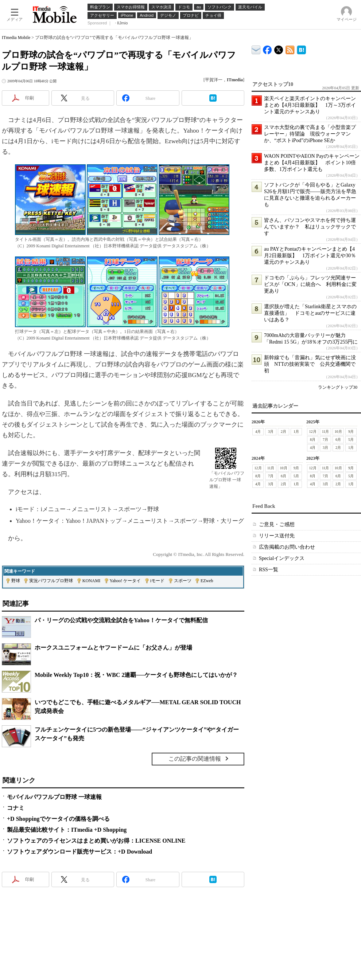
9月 (351, 432)
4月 (258, 432)
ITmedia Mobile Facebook (267, 48)
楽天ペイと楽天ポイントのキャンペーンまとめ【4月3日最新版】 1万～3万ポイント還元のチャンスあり (310, 105)
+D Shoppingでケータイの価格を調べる (58, 819)
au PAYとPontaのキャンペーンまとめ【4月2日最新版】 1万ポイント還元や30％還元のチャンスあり (310, 256)
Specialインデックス (282, 558)
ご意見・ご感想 (277, 524)
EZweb (207, 581)
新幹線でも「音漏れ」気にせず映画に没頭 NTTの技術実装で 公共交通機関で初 (310, 364)
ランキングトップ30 (338, 387)
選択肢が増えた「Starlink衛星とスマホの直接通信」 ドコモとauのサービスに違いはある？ (310, 313)
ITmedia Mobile (16, 38)
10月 (338, 432)
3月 (271, 432)
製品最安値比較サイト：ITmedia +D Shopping (67, 830)
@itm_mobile (279, 48)
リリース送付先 (277, 536)
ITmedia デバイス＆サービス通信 (256, 49)
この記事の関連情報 (195, 759)
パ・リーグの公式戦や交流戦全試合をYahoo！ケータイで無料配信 (121, 620)
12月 (313, 432)
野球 (16, 581)
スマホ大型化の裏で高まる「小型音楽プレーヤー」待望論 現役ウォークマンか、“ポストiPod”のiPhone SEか (310, 134)
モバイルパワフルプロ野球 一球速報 (54, 797)
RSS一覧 (269, 570)
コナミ (16, 808)
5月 (351, 440)
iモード (157, 581)
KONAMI (91, 581)
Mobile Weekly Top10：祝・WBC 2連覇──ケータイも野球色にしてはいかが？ (136, 675)
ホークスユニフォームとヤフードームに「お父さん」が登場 (113, 648)
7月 (325, 440)
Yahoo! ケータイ (125, 581)
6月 (338, 440)
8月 (313, 440)
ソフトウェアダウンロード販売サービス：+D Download (79, 852)
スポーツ (183, 581)
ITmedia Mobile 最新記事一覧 (290, 49)
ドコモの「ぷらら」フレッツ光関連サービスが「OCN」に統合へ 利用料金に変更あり (310, 284)
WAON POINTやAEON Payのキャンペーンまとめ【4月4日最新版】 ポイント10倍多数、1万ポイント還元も (312, 163)
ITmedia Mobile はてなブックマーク (301, 49)
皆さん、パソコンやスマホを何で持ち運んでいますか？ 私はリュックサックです (310, 227)
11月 (326, 432)
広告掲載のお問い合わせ (287, 547)
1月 (296, 432)
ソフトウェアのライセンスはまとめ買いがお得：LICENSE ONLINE (96, 841)
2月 (284, 432)
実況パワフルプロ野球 (51, 581)
